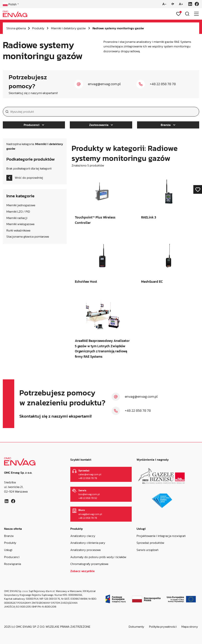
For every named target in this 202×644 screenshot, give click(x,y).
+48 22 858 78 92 (88, 498)
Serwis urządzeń (147, 550)
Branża (168, 125)
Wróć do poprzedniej (25, 178)
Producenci (34, 125)
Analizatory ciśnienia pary (88, 543)
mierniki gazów (164, 42)
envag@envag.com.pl (104, 84)
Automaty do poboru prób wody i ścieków (98, 557)
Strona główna (16, 28)
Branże (9, 536)
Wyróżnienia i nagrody (153, 460)
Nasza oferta (13, 529)
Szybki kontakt (81, 460)
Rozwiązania (12, 564)
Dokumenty (136, 627)
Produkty (38, 28)
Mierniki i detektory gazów (68, 28)
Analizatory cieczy (83, 536)
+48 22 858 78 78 (163, 84)
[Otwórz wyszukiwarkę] (187, 14)
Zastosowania (101, 125)
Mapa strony (190, 627)
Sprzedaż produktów (150, 543)
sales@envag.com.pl (90, 474)
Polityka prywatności (163, 627)
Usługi (8, 550)
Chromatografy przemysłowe (89, 564)
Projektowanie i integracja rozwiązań (161, 536)
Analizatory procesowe (85, 550)
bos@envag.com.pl (89, 494)
